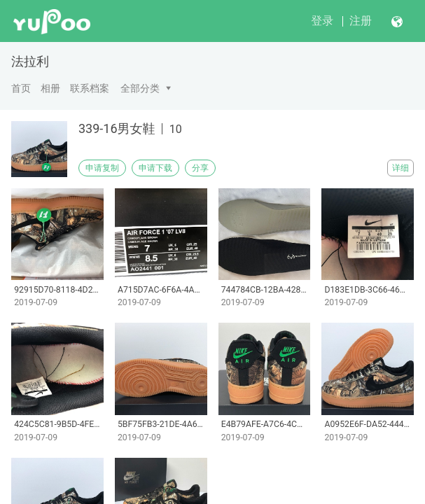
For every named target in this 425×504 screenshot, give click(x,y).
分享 (200, 168)
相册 (50, 88)
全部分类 (140, 88)
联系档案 (90, 88)
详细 (400, 168)
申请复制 (102, 168)
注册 (361, 21)
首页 (21, 88)
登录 (322, 21)
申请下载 (155, 168)
